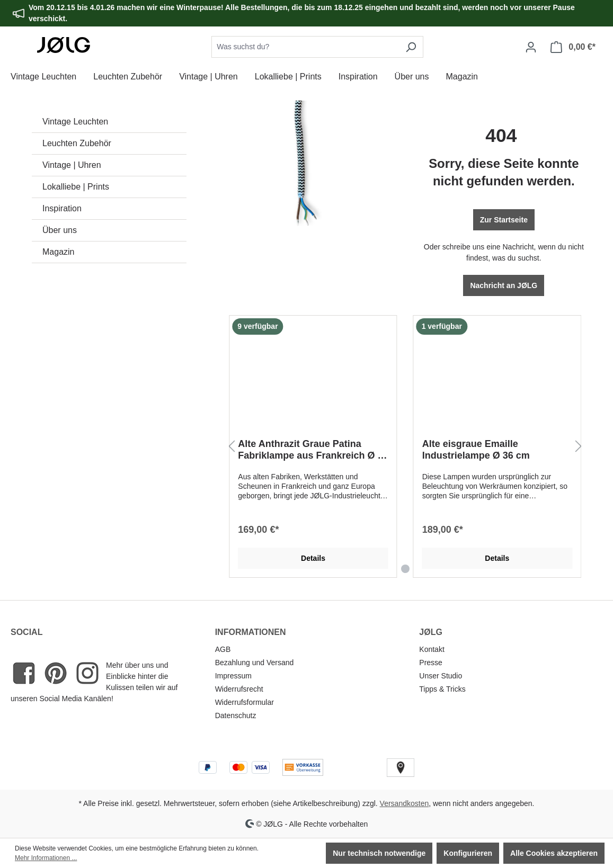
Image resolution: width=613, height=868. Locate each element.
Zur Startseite (504, 220)
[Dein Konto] (531, 47)
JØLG (431, 632)
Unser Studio (441, 676)
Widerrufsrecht (239, 689)
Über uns (60, 230)
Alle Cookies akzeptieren (554, 853)
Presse (431, 663)
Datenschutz (236, 715)
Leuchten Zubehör (77, 143)
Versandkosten (405, 803)
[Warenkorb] (573, 47)
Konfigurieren (468, 853)
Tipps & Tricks (442, 689)
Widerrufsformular (245, 702)
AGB (223, 649)
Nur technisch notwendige (379, 853)
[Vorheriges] (232, 447)
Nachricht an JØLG (504, 285)
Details (313, 558)
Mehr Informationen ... (46, 858)
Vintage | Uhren (72, 165)
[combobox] (305, 47)
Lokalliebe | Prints (76, 187)
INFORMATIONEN (251, 632)
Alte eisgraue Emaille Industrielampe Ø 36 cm (476, 450)
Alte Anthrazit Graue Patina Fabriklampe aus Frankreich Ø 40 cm (313, 450)
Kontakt (432, 649)
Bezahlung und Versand (255, 663)
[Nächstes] (579, 447)
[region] (405, 447)
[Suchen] (411, 47)
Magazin (58, 252)
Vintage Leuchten (75, 122)
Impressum (233, 676)
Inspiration (62, 208)
